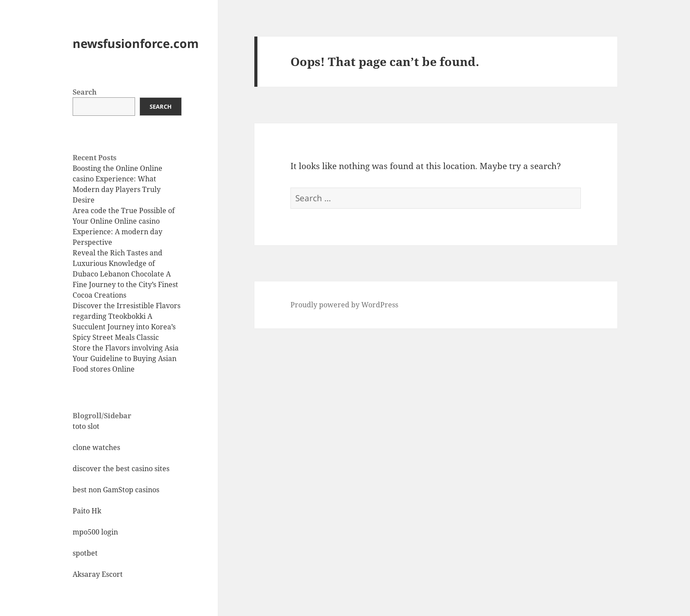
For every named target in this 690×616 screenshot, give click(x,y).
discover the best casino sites (121, 468)
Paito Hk (87, 511)
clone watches (96, 447)
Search (85, 92)
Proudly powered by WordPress (344, 305)
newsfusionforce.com (136, 43)
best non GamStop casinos (116, 490)
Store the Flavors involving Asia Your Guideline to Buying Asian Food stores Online (126, 358)
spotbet (85, 553)
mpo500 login (95, 532)
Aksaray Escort (98, 574)
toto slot (86, 426)
